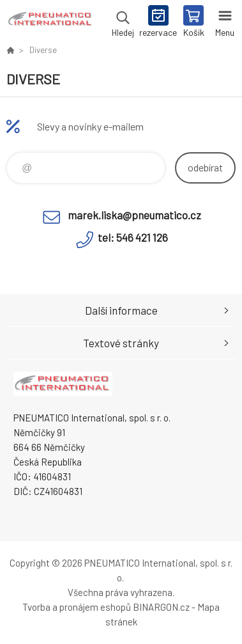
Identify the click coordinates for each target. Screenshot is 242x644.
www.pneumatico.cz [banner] (50, 22)
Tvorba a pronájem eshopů (77, 607)
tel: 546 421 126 (133, 237)
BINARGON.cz (161, 607)
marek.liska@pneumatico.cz (134, 215)
